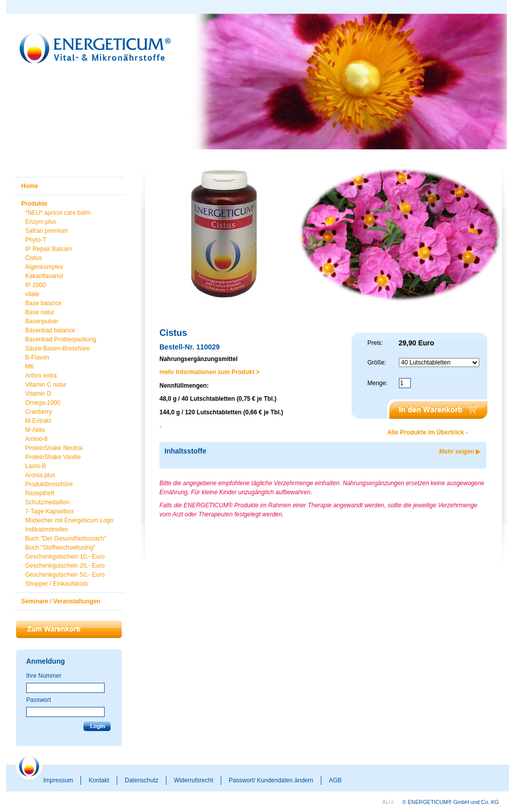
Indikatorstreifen (47, 529)
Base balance (44, 303)
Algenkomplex (44, 267)
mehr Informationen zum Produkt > (209, 372)
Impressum (58, 780)
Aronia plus (40, 475)
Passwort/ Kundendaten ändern (271, 780)
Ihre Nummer (44, 676)
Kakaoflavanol (44, 276)
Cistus (33, 258)
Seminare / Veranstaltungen (61, 601)
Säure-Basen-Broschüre (58, 348)
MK (30, 367)
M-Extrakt (38, 421)
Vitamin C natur (46, 385)
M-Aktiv (35, 430)
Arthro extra (41, 376)
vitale (32, 294)
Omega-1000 (43, 403)
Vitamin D (38, 394)
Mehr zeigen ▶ (460, 452)
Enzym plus (41, 222)
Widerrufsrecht (194, 780)
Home (29, 186)
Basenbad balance (50, 330)
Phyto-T (36, 240)
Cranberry (38, 412)
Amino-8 (36, 439)
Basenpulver (42, 321)
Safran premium (47, 231)
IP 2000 (35, 285)
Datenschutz (142, 780)
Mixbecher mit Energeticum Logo (69, 520)
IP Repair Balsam (49, 249)
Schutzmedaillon (47, 502)
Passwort (38, 700)
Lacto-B (35, 466)
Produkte (34, 204)
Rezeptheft (40, 493)
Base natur (40, 312)
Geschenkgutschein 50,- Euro (65, 575)
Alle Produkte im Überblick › (427, 432)
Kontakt (99, 780)
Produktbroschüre (49, 484)
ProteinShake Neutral (54, 448)
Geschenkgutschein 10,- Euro (65, 557)
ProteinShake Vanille (53, 457)
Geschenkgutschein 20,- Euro (65, 566)
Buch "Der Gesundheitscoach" (66, 538)
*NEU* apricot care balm (58, 213)
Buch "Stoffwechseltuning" (60, 548)
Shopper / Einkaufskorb (57, 584)
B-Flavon (37, 357)
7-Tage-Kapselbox (50, 511)
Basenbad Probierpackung (61, 339)
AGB (335, 780)
